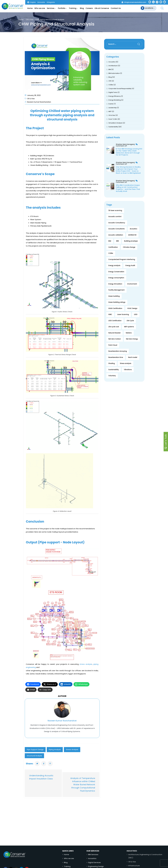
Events (111, 104)
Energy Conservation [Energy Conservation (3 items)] (116, 272)
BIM (110, 69)
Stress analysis (72, 749)
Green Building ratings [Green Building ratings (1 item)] (117, 302)
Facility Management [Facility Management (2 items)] (116, 290)
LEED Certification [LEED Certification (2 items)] (115, 321)
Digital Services (105, 862)
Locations (149, 8)
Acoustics (112, 62)
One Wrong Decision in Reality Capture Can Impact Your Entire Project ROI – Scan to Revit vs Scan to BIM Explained (128, 170)
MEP (110, 111)
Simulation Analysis (115, 123)
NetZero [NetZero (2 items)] (129, 333)
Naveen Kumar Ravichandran (39, 102)
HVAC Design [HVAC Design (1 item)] (132, 308)
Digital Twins (113, 92)
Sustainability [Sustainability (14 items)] (114, 370)
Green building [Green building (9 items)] (114, 296)
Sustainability (113, 127)
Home (30, 8)
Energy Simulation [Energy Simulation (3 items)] (115, 284)
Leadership (113, 108)
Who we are (40, 8)
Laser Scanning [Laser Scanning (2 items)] (123, 314)
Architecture (113, 66)
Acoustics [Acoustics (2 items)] (133, 229)
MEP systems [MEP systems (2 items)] (129, 327)
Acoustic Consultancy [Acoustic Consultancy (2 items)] (117, 223)
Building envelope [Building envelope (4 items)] (131, 241)
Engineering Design (106, 866)
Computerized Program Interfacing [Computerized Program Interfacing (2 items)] (122, 259)
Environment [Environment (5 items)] (132, 284)
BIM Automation (114, 73)
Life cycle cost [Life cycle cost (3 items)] (114, 327)
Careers (89, 8)
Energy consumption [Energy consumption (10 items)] (116, 278)
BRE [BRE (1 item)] (118, 241)
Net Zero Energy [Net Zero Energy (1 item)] (132, 339)
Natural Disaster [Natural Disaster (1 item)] (114, 333)
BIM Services (104, 854)
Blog (82, 8)
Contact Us (116, 8)
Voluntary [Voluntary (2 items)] (112, 376)
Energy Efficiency (115, 96)
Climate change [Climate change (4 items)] (129, 247)
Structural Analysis (34, 756)
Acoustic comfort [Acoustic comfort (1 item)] (115, 217)
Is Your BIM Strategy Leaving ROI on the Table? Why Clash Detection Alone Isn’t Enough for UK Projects (129, 152)
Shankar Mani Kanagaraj (125, 144)
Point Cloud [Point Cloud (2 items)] (113, 345)
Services (51, 8)
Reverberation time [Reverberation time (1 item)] (116, 357)
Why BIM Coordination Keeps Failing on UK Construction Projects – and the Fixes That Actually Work (128, 188)
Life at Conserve (102, 8)
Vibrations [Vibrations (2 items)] (128, 370)
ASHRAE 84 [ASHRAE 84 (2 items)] (132, 235)
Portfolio (62, 8)
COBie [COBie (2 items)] (111, 253)
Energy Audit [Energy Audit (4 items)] (130, 266)
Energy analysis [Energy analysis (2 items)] (114, 266)
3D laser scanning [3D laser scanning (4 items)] (115, 210)
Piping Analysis (55, 749)
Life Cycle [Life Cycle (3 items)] (130, 321)
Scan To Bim (113, 119)
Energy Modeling (115, 100)
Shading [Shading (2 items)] (112, 363)
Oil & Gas (30, 19)
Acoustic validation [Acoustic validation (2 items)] (116, 235)
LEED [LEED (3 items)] (136, 314)
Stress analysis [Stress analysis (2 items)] (126, 363)
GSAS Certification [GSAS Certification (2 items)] (115, 308)
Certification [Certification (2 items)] (113, 247)
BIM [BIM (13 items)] (110, 241)
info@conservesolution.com (135, 2)
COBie (111, 85)
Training (73, 8)
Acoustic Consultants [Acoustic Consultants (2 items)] (117, 229)
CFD (110, 81)
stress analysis (86, 664)
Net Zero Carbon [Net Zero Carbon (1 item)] (115, 339)
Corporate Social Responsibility (120, 89)
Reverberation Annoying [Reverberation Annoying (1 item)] (118, 351)
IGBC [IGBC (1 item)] (110, 314)
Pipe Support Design (35, 749)
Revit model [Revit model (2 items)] (133, 357)
